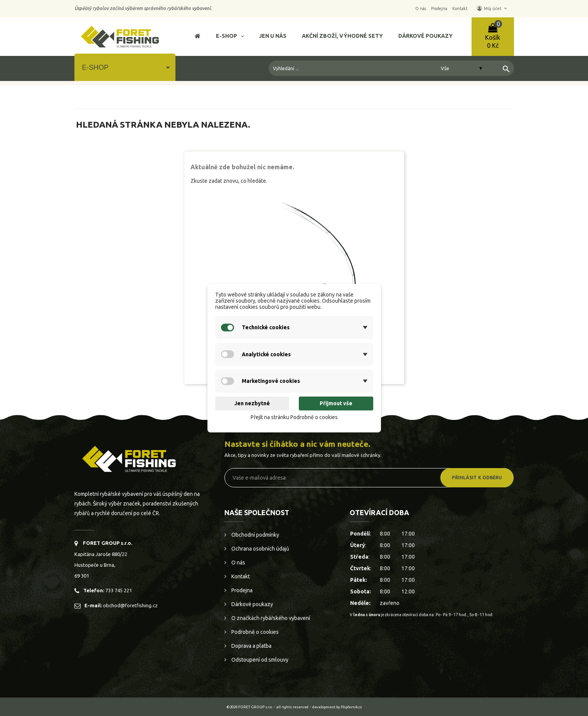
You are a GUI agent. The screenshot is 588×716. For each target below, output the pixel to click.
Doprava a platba (251, 646)
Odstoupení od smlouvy (259, 660)
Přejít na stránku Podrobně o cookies (294, 418)
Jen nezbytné (252, 404)
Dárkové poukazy (252, 604)
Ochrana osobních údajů (260, 549)
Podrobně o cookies (254, 632)
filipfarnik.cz (351, 707)
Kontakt (240, 576)
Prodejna (241, 590)
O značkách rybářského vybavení (270, 618)
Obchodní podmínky (255, 535)
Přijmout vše (336, 404)
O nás (238, 563)
